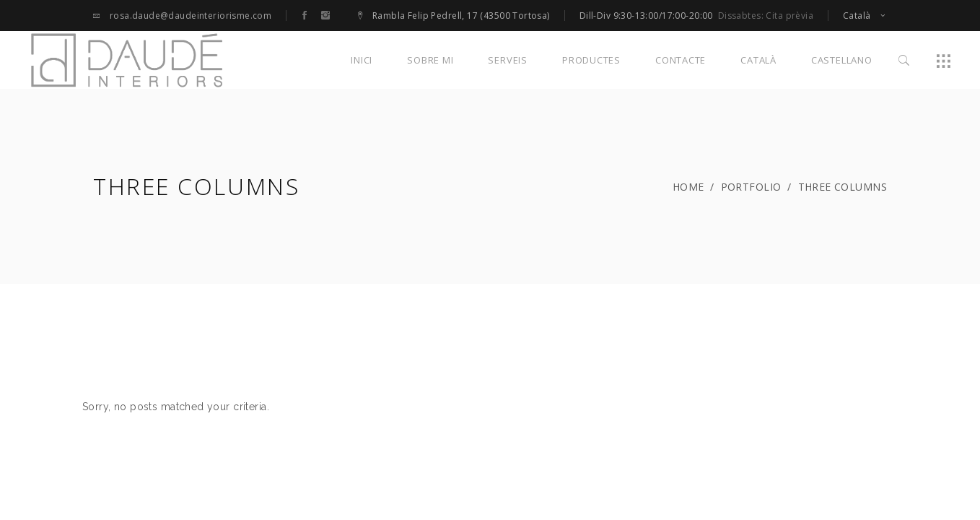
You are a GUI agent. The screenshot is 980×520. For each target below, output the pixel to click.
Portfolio (751, 187)
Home (688, 187)
